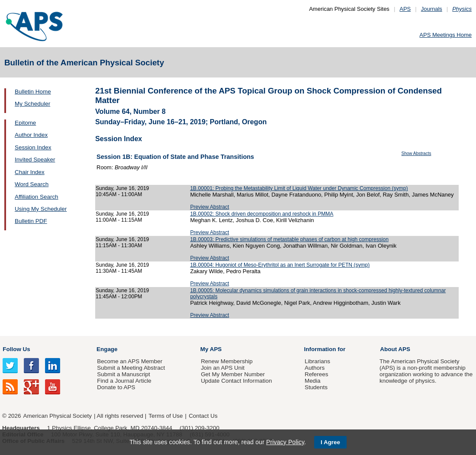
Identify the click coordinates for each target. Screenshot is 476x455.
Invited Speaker (35, 160)
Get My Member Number (233, 374)
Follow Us (16, 349)
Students (316, 387)
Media (313, 381)
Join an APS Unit (223, 368)
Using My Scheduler (41, 209)
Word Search (32, 184)
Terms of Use (166, 416)
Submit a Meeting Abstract (131, 368)
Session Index (33, 147)
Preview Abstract (209, 207)
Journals (432, 9)
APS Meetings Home (445, 35)
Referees (317, 374)
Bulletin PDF (31, 221)
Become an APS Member (130, 361)
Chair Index (30, 172)
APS (405, 9)
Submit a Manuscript (123, 374)
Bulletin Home (33, 92)
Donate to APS (116, 387)
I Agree (330, 442)
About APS (395, 349)
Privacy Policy (285, 442)
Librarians (317, 361)
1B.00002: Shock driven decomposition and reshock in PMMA (262, 214)
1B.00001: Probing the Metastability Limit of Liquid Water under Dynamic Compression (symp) (299, 188)
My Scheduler (32, 104)
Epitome (25, 123)
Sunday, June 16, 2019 (122, 188)
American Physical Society (58, 416)
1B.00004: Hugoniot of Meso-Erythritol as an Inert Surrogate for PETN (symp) (280, 265)
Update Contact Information (236, 381)
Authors (315, 368)
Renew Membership (227, 361)
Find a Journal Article (124, 381)
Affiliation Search (37, 197)
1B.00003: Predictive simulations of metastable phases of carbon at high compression (289, 239)
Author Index (31, 135)
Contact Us (203, 416)
